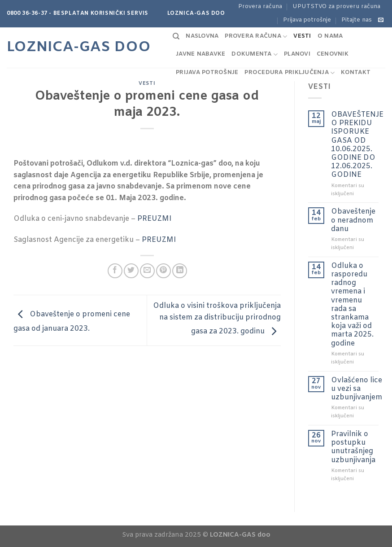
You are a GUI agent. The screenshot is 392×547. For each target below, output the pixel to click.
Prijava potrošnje (307, 20)
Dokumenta (255, 55)
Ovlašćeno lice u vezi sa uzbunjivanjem (357, 389)
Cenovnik (333, 54)
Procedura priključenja (290, 73)
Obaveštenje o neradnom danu (353, 220)
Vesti (302, 36)
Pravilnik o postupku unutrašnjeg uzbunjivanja (353, 447)
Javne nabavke (200, 54)
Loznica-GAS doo (79, 48)
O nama (330, 36)
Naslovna (202, 36)
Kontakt (356, 72)
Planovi (297, 54)
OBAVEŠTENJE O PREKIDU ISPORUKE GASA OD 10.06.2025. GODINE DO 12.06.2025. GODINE (357, 145)
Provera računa (260, 7)
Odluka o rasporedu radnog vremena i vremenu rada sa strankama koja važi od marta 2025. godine (352, 305)
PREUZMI (154, 219)
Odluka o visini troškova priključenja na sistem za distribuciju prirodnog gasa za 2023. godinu (217, 319)
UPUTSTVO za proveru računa (336, 7)
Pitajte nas (357, 20)
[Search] (176, 36)
